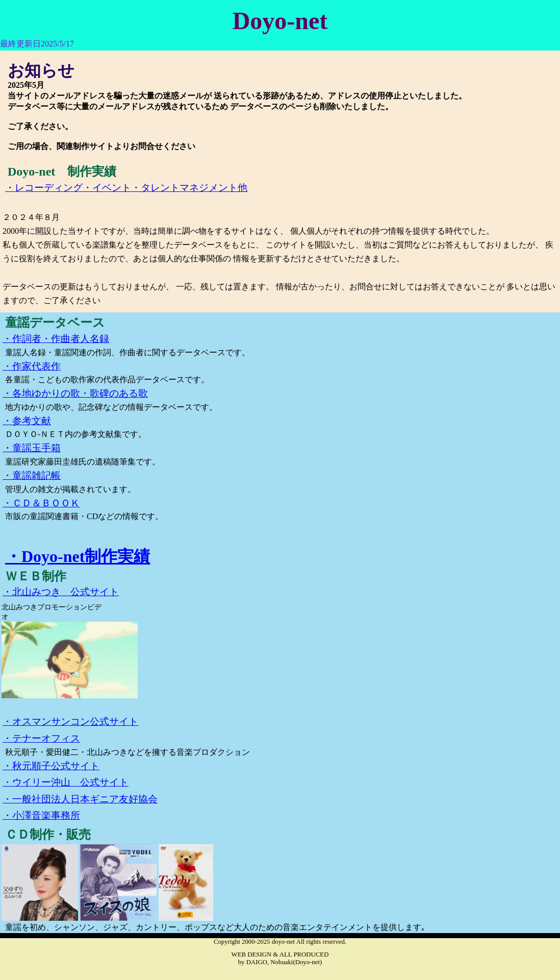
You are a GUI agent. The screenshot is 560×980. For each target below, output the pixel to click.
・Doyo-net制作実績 (78, 556)
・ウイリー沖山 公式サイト (66, 782)
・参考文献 (27, 421)
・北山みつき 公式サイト (61, 592)
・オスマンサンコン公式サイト (70, 721)
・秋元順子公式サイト (51, 766)
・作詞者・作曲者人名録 (56, 339)
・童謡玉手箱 (32, 448)
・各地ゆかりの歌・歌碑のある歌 (75, 393)
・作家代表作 (32, 366)
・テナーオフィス (41, 738)
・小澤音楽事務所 (41, 815)
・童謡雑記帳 (32, 475)
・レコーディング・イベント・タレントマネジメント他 (126, 188)
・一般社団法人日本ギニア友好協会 (80, 799)
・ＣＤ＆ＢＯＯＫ (41, 503)
